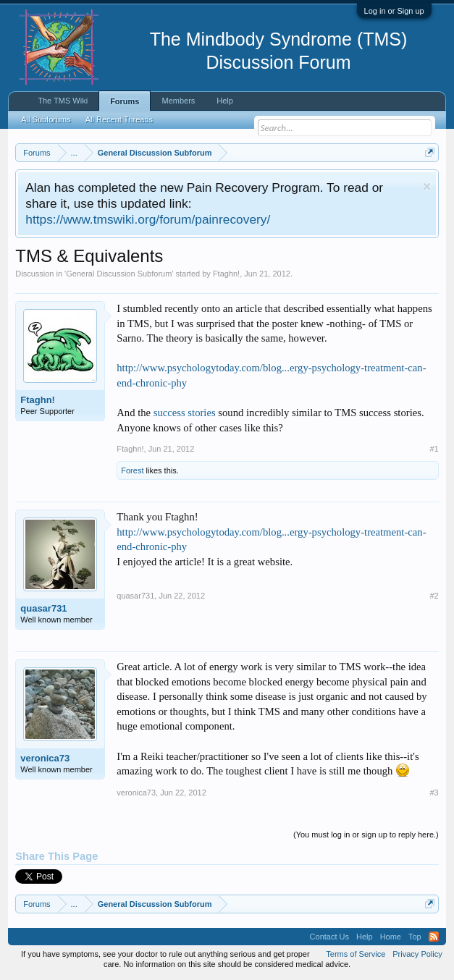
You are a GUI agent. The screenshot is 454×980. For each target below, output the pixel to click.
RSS (434, 937)
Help (225, 101)
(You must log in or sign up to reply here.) (366, 835)
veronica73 (45, 758)
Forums (125, 101)
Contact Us (329, 937)
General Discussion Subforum (119, 274)
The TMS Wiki (63, 101)
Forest (132, 470)
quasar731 (43, 608)
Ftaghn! (226, 274)
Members (178, 101)
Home (391, 937)
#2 (434, 596)
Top (415, 937)
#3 (434, 793)
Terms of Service (356, 954)
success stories (185, 413)
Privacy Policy (417, 954)
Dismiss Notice (427, 186)
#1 (434, 449)
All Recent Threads (119, 119)
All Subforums (46, 119)
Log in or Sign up (394, 11)
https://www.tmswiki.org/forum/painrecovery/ (148, 219)
